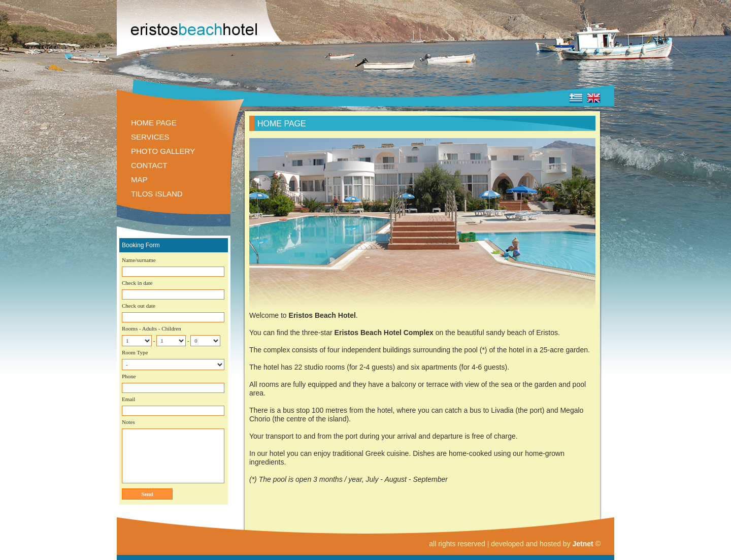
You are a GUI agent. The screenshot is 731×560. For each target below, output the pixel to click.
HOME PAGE (154, 123)
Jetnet (583, 544)
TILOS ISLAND (157, 194)
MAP (139, 179)
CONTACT (149, 165)
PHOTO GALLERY (163, 151)
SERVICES (150, 137)
